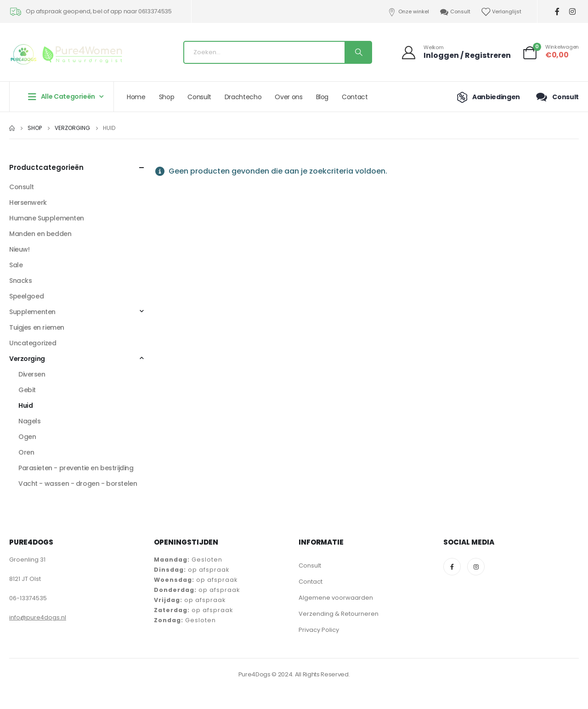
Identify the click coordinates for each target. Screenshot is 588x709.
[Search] (358, 52)
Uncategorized (33, 343)
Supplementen (32, 312)
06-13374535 (28, 598)
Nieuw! (19, 249)
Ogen (27, 437)
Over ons (288, 97)
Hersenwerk (28, 203)
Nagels (29, 421)
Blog (322, 97)
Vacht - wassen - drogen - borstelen (78, 484)
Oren (26, 452)
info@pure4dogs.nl (38, 617)
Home (136, 97)
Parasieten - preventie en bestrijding (76, 468)
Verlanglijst (501, 12)
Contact (355, 97)
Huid (25, 405)
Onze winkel (408, 12)
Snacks (20, 281)
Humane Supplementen (47, 218)
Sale (16, 265)
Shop (167, 97)
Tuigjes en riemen (37, 327)
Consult (455, 12)
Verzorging (27, 359)
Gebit (27, 390)
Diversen (32, 374)
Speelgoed (26, 296)
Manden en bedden (40, 234)
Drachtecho (243, 97)
